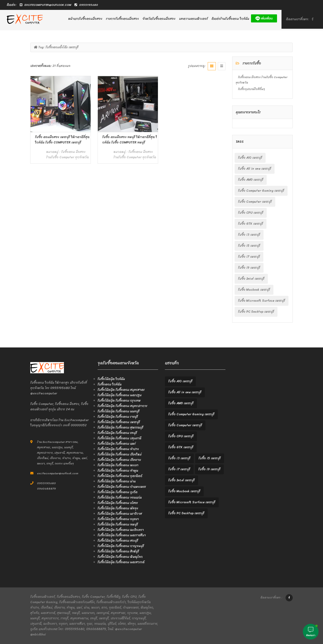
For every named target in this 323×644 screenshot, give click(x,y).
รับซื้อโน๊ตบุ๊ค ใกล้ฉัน (111, 379)
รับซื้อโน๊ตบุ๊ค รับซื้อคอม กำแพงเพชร (122, 487)
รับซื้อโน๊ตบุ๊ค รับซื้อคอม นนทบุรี (119, 411)
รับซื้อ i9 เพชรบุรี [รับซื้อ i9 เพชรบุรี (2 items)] (249, 268)
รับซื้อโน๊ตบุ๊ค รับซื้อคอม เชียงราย (119, 460)
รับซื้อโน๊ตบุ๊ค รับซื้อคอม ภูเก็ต (118, 492)
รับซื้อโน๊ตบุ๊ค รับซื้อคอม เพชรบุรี (119, 422)
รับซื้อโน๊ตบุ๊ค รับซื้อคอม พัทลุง (118, 508)
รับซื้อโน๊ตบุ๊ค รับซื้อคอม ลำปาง (118, 449)
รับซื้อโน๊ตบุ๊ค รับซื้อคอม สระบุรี (118, 541)
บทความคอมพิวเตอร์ (193, 19)
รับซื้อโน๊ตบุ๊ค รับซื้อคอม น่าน (117, 481)
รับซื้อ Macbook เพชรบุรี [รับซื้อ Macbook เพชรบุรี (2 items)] (254, 290)
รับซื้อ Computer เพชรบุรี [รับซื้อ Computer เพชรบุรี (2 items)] (255, 202)
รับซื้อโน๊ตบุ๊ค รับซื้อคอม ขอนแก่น (120, 498)
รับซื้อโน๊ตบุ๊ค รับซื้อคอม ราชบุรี (118, 417)
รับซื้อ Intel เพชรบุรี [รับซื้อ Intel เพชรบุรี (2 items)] (251, 279)
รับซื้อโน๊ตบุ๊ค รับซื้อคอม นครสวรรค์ (121, 562)
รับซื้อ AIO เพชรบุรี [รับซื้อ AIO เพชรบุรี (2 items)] (250, 158)
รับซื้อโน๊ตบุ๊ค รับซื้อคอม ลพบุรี (118, 524)
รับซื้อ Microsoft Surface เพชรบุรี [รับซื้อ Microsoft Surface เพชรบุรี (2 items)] (262, 301)
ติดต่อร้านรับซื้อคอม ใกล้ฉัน (230, 19)
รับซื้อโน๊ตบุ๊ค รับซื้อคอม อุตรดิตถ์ (120, 476)
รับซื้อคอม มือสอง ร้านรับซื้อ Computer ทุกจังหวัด (68, 155)
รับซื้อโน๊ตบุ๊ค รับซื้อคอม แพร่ (117, 444)
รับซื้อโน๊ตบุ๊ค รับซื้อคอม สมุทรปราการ (122, 406)
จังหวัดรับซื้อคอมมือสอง (159, 19)
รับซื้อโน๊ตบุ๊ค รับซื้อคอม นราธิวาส (120, 514)
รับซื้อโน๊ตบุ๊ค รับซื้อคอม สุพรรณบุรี (120, 428)
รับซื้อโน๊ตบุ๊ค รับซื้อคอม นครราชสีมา (122, 535)
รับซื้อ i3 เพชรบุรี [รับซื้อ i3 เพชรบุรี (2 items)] (249, 235)
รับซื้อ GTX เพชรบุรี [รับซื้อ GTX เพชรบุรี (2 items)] (251, 224)
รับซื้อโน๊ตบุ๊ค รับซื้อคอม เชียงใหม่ (120, 454)
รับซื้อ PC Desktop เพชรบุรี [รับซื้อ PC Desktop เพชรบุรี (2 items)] (256, 312)
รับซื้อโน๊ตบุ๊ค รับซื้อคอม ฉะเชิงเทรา (121, 530)
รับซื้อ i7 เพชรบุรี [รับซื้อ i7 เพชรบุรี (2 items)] (249, 257)
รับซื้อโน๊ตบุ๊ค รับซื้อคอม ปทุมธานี (119, 438)
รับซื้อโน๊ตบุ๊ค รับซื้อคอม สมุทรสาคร (121, 390)
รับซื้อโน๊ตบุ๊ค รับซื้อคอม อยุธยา (118, 519)
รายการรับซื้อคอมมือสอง (122, 19)
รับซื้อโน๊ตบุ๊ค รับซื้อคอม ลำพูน (118, 471)
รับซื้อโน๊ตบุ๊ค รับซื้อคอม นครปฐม (120, 395)
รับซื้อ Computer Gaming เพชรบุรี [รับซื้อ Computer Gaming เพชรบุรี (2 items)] (261, 191)
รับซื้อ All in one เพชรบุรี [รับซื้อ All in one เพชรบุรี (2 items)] (255, 169)
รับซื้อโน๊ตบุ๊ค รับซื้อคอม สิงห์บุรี (118, 551)
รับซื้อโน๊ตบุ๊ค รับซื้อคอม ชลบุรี (117, 433)
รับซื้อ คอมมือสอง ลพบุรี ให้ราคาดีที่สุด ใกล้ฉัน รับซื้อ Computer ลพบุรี (130, 140)
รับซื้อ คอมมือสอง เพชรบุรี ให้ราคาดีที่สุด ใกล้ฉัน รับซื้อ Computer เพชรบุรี (62, 140)
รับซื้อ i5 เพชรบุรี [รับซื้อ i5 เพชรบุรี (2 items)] (249, 246)
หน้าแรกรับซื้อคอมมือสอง (85, 19)
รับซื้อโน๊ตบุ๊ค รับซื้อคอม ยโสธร (118, 503)
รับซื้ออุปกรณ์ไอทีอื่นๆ (251, 89)
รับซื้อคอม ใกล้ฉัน (110, 384)
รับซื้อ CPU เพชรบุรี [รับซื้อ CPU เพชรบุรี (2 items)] (251, 213)
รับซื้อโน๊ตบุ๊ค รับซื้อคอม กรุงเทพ (119, 401)
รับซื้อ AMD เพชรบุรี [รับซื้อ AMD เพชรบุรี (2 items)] (251, 180)
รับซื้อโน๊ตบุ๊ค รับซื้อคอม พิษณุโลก (120, 557)
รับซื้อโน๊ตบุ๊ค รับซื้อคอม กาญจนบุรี (121, 546)
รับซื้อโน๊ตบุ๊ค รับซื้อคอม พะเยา (118, 465)
